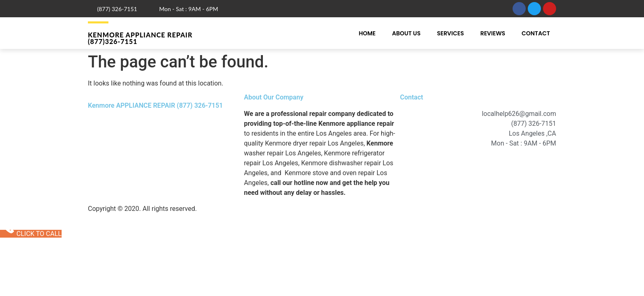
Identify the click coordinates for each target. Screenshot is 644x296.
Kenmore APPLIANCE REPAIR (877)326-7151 (140, 38)
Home (367, 33)
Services (451, 33)
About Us (406, 33)
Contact (536, 33)
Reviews (493, 33)
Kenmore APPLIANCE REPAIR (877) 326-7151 (155, 105)
